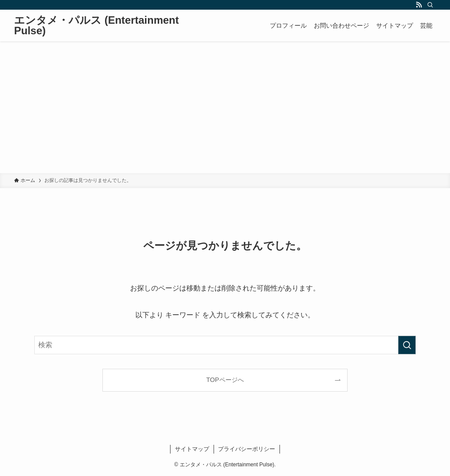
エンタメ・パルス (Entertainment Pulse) (96, 25)
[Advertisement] (225, 107)
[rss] (419, 5)
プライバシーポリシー (247, 449)
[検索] (430, 5)
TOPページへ (225, 380)
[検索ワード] (225, 345)
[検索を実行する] (407, 345)
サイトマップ (192, 449)
